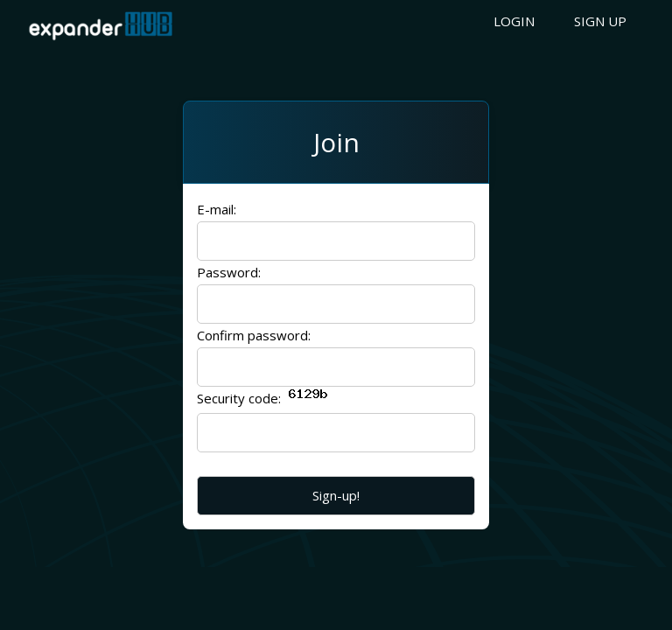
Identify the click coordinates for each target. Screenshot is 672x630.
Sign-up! (336, 495)
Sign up (600, 21)
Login (514, 21)
